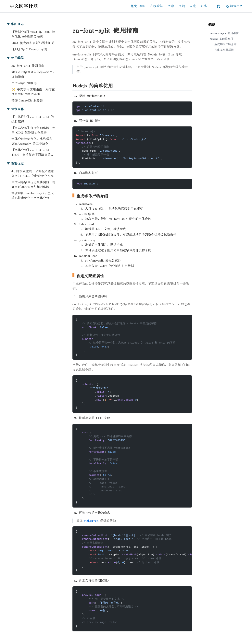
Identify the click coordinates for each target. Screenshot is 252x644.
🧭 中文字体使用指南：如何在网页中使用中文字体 (33, 92)
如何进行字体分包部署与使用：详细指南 (33, 75)
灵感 (193, 6)
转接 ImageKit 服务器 (27, 101)
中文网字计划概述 (24, 83)
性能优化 (15, 164)
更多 (204, 6)
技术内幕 (15, 109)
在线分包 (157, 6)
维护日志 (15, 24)
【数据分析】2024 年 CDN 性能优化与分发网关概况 (33, 35)
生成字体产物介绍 (225, 44)
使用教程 (15, 58)
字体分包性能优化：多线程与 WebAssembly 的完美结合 (32, 141)
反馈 (182, 6)
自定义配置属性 (224, 50)
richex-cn (91, 521)
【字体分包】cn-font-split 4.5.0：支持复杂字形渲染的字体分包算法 (33, 153)
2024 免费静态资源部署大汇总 (33, 43)
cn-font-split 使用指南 (28, 66)
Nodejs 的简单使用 (221, 39)
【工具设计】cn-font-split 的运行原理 (33, 119)
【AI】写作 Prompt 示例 (29, 49)
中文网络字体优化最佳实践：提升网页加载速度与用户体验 (33, 185)
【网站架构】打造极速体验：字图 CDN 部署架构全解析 (33, 130)
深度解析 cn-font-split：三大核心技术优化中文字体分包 (33, 196)
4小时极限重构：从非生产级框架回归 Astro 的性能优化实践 (33, 174)
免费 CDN (138, 6)
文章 (171, 6)
